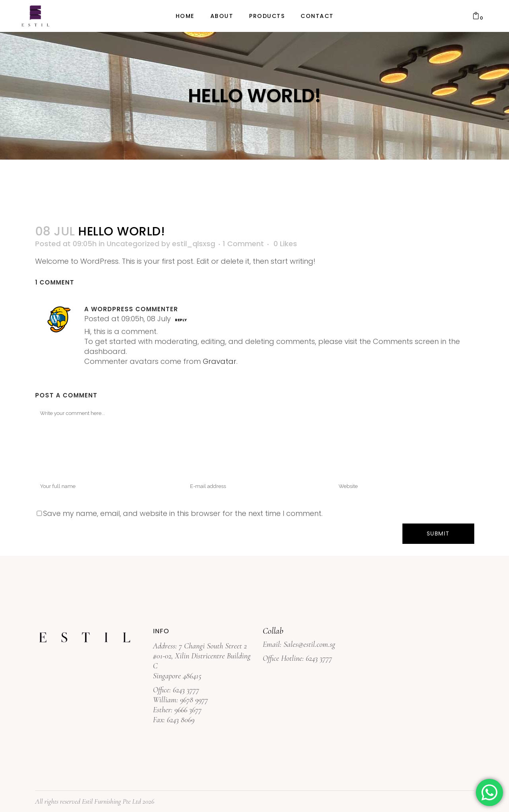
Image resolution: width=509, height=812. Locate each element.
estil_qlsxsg (194, 244)
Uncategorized (133, 244)
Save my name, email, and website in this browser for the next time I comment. (183, 513)
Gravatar (220, 361)
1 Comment (243, 244)
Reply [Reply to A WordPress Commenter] (181, 320)
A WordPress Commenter (131, 309)
